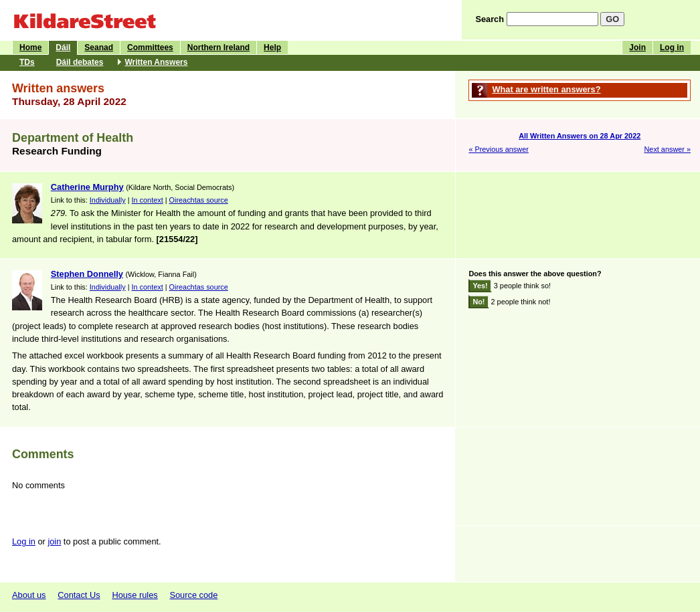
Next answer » (667, 149)
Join (637, 47)
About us (29, 595)
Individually (108, 200)
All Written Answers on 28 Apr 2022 (580, 136)
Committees (150, 47)
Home (30, 47)
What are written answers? (546, 89)
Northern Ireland (218, 47)
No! (478, 302)
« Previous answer (498, 149)
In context (148, 200)
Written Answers (156, 62)
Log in (672, 47)
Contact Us (79, 595)
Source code (193, 595)
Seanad (99, 47)
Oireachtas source (199, 200)
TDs (27, 62)
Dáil (63, 47)
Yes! (480, 286)
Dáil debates (80, 62)
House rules (135, 595)
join (54, 541)
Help (272, 47)
